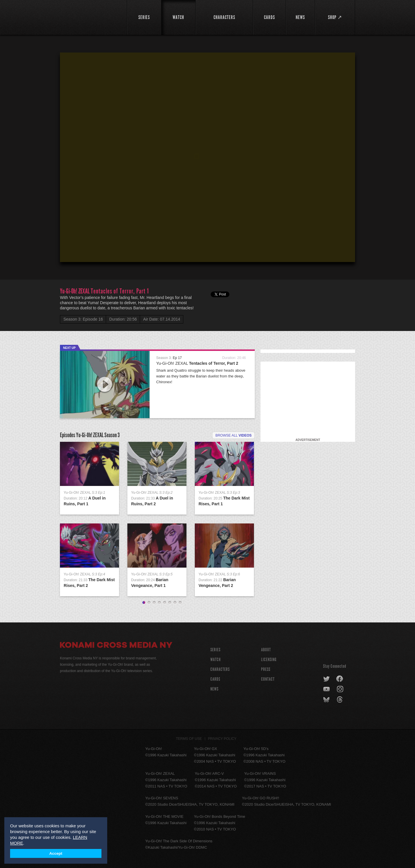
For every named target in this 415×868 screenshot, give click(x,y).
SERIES (215, 650)
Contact (268, 679)
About (266, 650)
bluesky (327, 700)
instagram (341, 689)
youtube (327, 689)
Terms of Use (189, 739)
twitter (327, 679)
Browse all (233, 435)
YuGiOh (90, 17)
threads (341, 700)
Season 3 (112, 435)
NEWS (214, 689)
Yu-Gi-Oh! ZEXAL (197, 363)
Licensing (269, 660)
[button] (209, 158)
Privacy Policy (222, 739)
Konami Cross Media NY (116, 646)
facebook (340, 679)
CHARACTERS (220, 669)
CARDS (215, 679)
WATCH (216, 660)
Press (266, 669)
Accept (56, 853)
